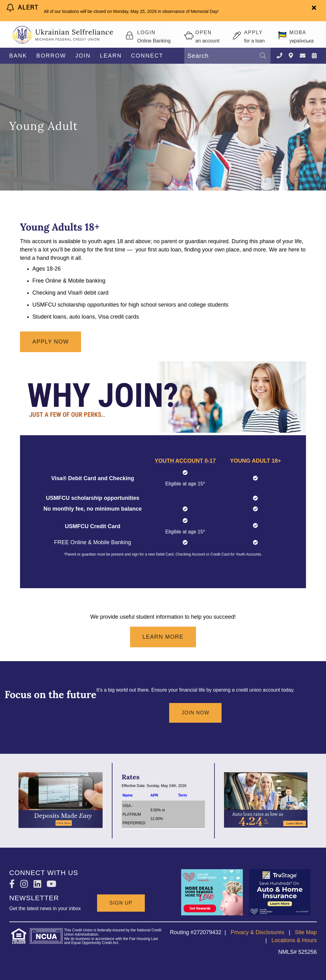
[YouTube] (51, 884)
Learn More (163, 637)
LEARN (111, 56)
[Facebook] (13, 884)
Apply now (51, 342)
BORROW (51, 56)
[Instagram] (25, 884)
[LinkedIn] (39, 884)
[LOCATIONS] (291, 56)
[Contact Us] (279, 56)
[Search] (263, 56)
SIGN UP (121, 903)
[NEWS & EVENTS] (314, 56)
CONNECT (147, 56)
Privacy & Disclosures (257, 932)
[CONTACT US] (303, 56)
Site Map (306, 932)
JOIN (83, 56)
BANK (18, 56)
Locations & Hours (294, 940)
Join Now (195, 713)
